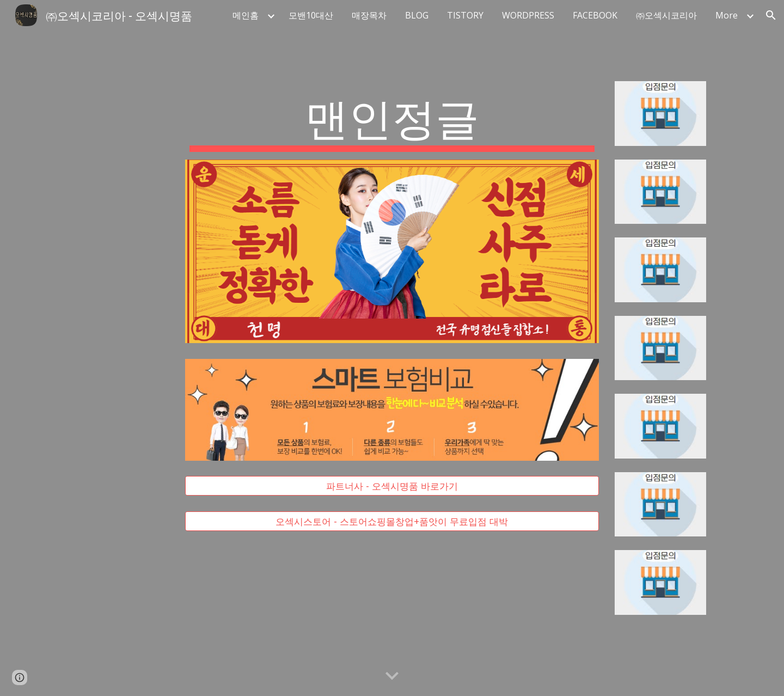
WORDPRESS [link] (528, 15)
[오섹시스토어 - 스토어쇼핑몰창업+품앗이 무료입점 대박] (392, 521)
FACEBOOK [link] (595, 15)
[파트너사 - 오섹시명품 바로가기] (392, 486)
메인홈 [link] (246, 15)
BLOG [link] (417, 15)
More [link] (727, 15)
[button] (771, 15)
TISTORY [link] (465, 15)
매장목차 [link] (369, 15)
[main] (392, 120)
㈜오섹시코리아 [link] (666, 15)
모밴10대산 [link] (311, 15)
